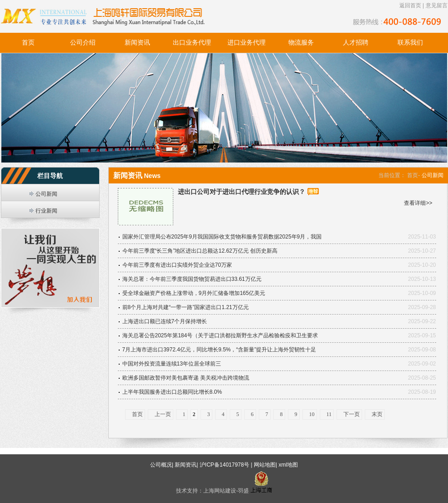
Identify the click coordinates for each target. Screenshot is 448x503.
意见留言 (437, 5)
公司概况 (161, 465)
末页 (377, 414)
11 (329, 414)
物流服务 (301, 43)
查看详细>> (418, 203)
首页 (28, 43)
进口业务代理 (247, 43)
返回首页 (410, 5)
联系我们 (410, 43)
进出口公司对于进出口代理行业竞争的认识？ (242, 192)
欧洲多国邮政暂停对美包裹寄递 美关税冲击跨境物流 (186, 378)
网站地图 (265, 465)
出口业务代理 (192, 43)
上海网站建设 (220, 491)
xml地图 (288, 465)
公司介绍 (83, 43)
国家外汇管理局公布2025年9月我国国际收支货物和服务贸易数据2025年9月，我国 (222, 237)
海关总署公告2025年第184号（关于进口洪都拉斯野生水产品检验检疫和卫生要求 (220, 335)
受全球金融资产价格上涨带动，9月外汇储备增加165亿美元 (194, 293)
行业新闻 (46, 211)
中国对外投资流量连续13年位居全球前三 (172, 364)
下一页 (352, 414)
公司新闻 (46, 194)
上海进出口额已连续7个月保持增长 (165, 321)
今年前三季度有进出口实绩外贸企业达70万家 (177, 265)
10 (312, 414)
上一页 (163, 414)
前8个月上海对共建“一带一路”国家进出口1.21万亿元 (186, 307)
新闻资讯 (137, 43)
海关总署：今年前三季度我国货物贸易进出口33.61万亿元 (192, 279)
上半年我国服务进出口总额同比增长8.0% (172, 392)
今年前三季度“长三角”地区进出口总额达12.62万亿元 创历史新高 (200, 251)
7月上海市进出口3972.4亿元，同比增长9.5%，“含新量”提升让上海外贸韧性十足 (219, 350)
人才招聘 (356, 43)
